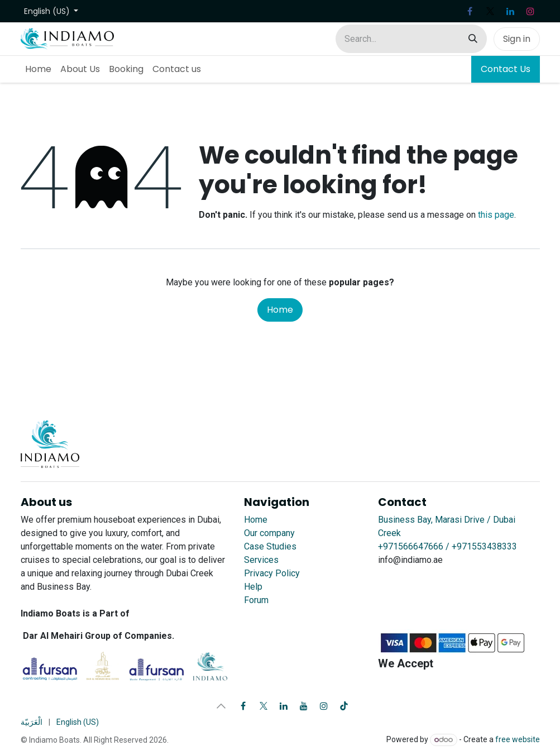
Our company (269, 533)
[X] (490, 11)
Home (280, 310)
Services (261, 560)
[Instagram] (530, 11)
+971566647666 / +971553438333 (447, 546)
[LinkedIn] (510, 11)
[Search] (473, 39)
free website (518, 739)
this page (496, 215)
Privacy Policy (272, 573)
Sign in (517, 39)
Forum (256, 600)
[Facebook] (470, 11)
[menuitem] (38, 69)
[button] (221, 706)
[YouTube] (304, 706)
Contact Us (506, 69)
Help (253, 587)
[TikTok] (344, 706)
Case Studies (270, 546)
